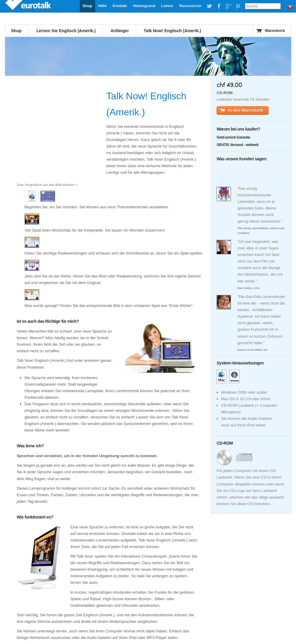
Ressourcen (190, 6)
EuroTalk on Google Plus (228, 6)
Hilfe (102, 6)
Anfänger (120, 31)
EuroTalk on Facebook (219, 6)
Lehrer (167, 6)
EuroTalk (29, 6)
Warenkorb (275, 31)
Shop (88, 6)
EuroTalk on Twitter (209, 6)
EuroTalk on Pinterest (238, 6)
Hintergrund (144, 6)
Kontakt (120, 6)
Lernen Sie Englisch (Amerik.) (66, 31)
